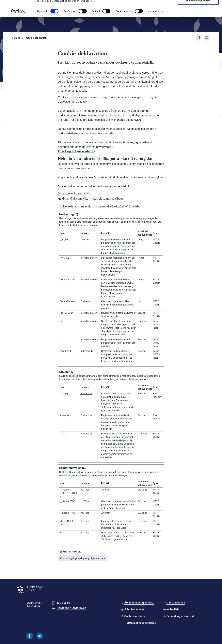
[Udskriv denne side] (199, 38)
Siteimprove (86, 394)
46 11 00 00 (63, 603)
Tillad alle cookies (198, 7)
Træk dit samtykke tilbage (107, 199)
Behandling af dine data (181, 616)
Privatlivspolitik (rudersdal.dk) (76, 151)
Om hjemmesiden (135, 616)
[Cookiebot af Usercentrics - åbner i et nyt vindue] (18, 28)
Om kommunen (176, 603)
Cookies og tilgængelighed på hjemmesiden (82, 558)
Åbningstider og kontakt (139, 603)
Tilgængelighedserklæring (140, 623)
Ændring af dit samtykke (73, 199)
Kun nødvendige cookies (198, 17)
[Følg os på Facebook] (30, 636)
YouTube (85, 490)
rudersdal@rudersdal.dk (71, 608)
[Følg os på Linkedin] (40, 636)
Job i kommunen (134, 609)
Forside (16, 38)
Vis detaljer (154, 27)
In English (173, 609)
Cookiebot (135, 206)
